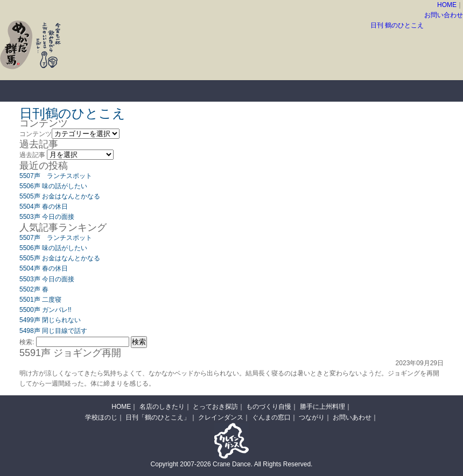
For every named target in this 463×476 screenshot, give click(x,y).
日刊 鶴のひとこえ (397, 25)
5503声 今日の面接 (47, 217)
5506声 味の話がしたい (53, 186)
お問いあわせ (352, 417)
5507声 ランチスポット (56, 176)
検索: (27, 342)
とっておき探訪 (172, 91)
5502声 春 (34, 289)
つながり (312, 417)
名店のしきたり (86, 91)
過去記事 (32, 155)
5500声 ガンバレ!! (45, 310)
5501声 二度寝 (40, 300)
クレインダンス (221, 417)
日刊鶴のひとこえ (72, 113)
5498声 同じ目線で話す (53, 331)
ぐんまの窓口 (271, 417)
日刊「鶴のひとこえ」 (158, 417)
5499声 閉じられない (50, 320)
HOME (447, 5)
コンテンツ (36, 134)
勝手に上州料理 (345, 91)
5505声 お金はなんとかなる (60, 196)
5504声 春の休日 (44, 207)
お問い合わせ (444, 15)
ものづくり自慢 (258, 91)
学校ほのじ (101, 417)
